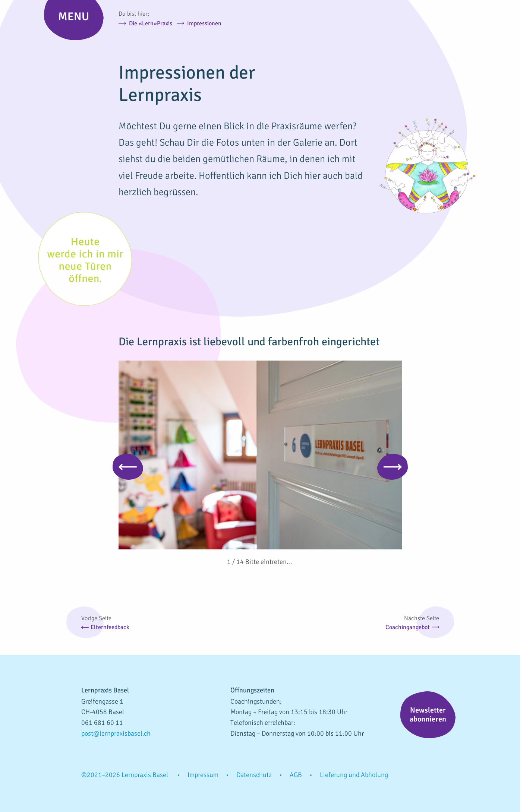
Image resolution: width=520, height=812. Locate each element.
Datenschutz (254, 775)
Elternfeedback (110, 627)
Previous (128, 467)
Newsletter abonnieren (428, 715)
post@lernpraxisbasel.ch (116, 733)
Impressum (203, 775)
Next (393, 467)
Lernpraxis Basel (447, 35)
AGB (296, 775)
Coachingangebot (408, 627)
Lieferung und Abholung (354, 775)
